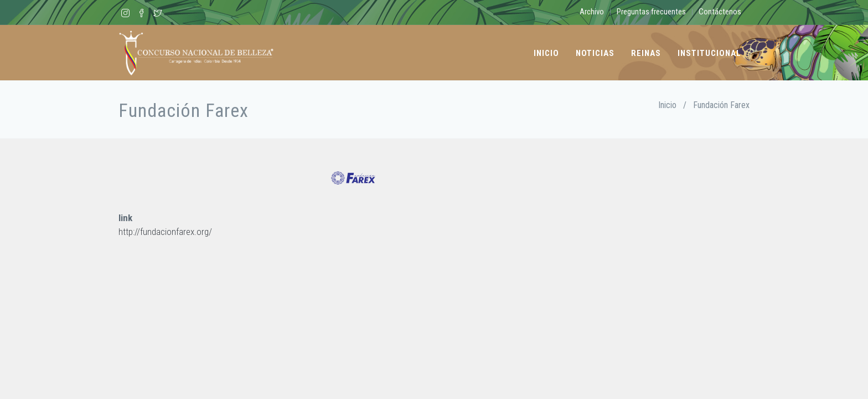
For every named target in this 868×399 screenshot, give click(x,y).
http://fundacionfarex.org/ (165, 232)
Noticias (595, 53)
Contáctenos (720, 12)
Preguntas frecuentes (651, 12)
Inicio (546, 53)
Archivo (592, 12)
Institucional (709, 53)
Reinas (646, 53)
